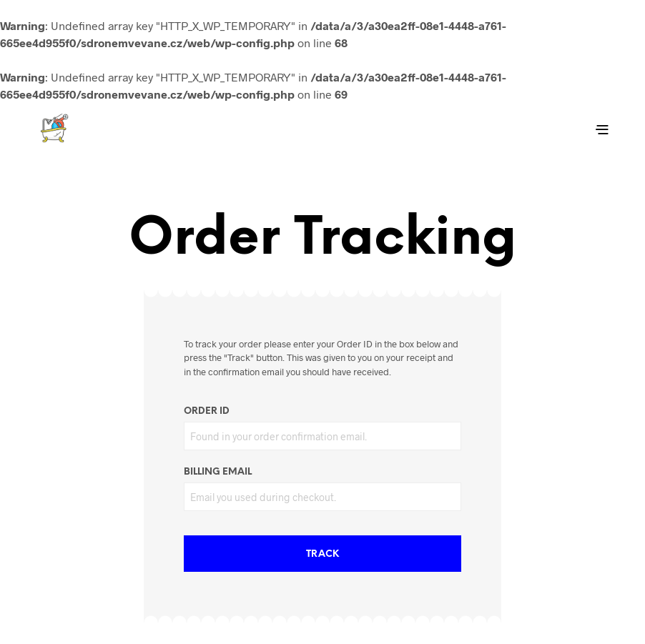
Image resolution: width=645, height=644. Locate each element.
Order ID (207, 411)
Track (322, 554)
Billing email (218, 472)
